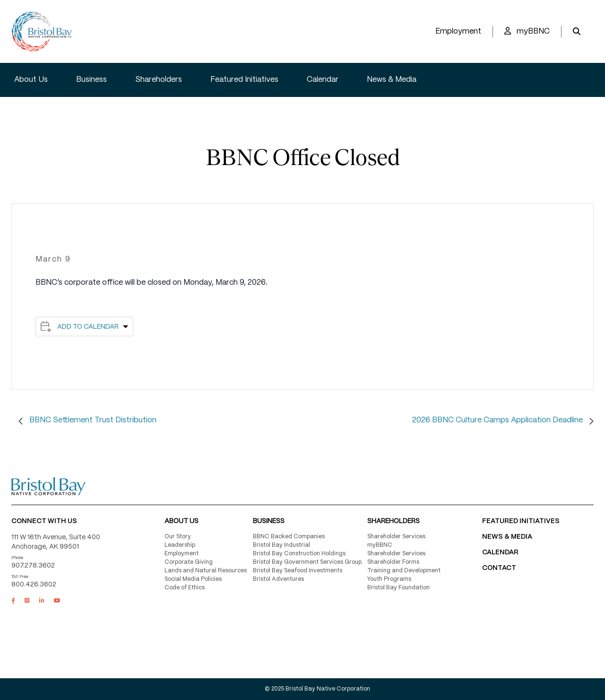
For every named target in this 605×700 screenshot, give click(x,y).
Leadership (180, 545)
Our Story (178, 537)
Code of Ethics (185, 588)
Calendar (323, 80)
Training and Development (404, 571)
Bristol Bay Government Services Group (307, 562)
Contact (499, 568)
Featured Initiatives (244, 80)
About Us (31, 80)
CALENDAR (500, 552)
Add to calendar (88, 327)
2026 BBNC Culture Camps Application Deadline (498, 420)
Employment (458, 31)
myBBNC (527, 31)
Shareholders (159, 80)
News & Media (392, 80)
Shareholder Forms (393, 562)
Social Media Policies (193, 579)
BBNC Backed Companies (289, 537)
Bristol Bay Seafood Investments (298, 571)
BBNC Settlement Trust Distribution (92, 420)
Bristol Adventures (278, 579)
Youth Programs (389, 579)
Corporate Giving (189, 562)
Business (91, 80)
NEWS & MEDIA (507, 537)
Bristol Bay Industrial (281, 545)
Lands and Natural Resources (206, 571)
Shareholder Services (396, 537)
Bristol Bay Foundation (398, 588)
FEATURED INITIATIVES (521, 521)
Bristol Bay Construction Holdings (299, 554)
